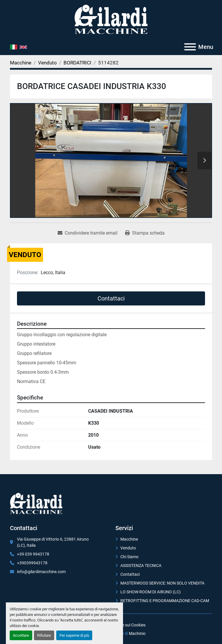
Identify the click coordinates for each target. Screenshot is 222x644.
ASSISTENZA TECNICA (141, 566)
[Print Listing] (145, 233)
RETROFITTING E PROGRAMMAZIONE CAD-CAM (165, 601)
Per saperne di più (74, 635)
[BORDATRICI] (77, 63)
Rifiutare (44, 635)
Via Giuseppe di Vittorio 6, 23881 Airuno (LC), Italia (53, 542)
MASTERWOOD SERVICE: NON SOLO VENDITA (162, 583)
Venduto (128, 548)
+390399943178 (32, 563)
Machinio (137, 633)
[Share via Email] (88, 233)
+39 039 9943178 (33, 554)
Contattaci (111, 298)
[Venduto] (47, 63)
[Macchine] (21, 63)
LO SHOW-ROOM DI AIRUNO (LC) (151, 592)
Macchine (129, 539)
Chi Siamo (129, 557)
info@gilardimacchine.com (41, 572)
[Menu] (190, 47)
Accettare (21, 635)
